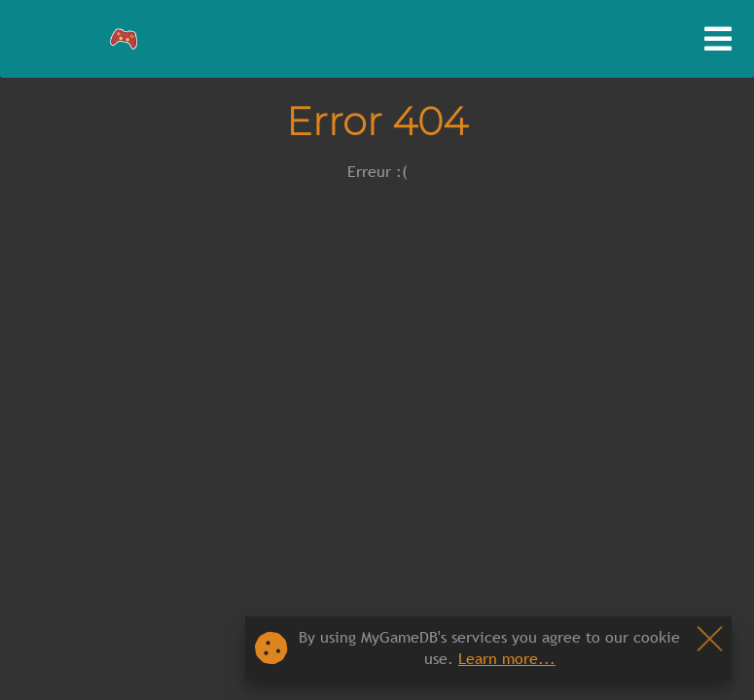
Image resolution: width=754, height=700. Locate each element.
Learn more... (507, 658)
